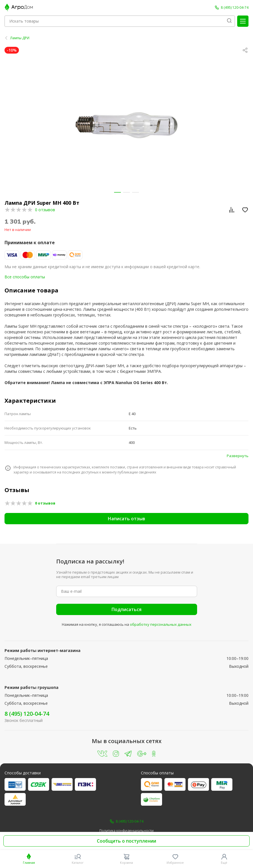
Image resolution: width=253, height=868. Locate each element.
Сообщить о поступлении (127, 841)
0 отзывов (45, 210)
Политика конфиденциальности (127, 831)
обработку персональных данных (161, 624)
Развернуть (238, 456)
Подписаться (127, 609)
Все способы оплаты (25, 277)
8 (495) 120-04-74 (27, 714)
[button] (117, 192)
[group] (127, 125)
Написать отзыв (127, 519)
